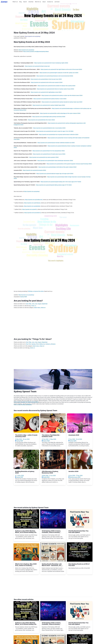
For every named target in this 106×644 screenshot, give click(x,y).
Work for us (38, 2)
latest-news (37, 308)
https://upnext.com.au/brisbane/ (32, 203)
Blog (20, 2)
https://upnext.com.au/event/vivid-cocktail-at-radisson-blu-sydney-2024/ (56, 86)
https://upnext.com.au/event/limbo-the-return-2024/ (41, 120)
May (30, 304)
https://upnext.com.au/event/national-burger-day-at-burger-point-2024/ (55, 174)
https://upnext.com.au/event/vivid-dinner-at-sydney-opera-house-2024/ (55, 89)
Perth (37, 344)
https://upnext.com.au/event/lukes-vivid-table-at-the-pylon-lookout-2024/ (57, 167)
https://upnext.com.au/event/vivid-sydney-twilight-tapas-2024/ (49, 105)
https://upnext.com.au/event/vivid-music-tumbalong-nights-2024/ (51, 63)
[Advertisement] (6, 12)
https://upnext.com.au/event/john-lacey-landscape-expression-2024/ (55, 161)
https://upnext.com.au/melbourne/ (34, 200)
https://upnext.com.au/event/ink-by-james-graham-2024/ (44, 157)
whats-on (34, 306)
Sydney (34, 344)
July (36, 304)
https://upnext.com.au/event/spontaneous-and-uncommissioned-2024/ (55, 76)
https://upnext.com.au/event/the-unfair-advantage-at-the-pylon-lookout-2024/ (60, 113)
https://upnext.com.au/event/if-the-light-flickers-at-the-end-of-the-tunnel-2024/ (61, 69)
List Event (57, 2)
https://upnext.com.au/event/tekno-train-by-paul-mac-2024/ (46, 79)
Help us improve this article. (36, 291)
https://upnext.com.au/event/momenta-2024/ (34, 170)
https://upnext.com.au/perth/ (30, 209)
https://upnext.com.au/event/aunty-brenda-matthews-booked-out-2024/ (56, 143)
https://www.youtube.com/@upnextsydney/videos (36, 51)
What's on (15, 2)
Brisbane (53, 344)
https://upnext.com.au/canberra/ (32, 213)
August (39, 304)
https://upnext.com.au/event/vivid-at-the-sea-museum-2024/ (47, 82)
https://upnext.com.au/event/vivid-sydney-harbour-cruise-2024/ (50, 99)
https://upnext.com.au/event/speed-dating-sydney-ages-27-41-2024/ (54, 185)
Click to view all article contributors (23, 405)
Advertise (31, 2)
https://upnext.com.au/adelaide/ (32, 206)
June (33, 304)
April (27, 304)
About (44, 2)
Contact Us (50, 2)
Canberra (48, 344)
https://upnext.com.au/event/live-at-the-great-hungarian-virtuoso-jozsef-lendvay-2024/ (69, 164)
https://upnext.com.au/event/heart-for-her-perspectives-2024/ (49, 151)
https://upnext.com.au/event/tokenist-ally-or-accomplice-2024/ (49, 128)
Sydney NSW (24, 297)
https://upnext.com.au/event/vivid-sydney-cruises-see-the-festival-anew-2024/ (62, 95)
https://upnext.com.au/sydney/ (33, 36)
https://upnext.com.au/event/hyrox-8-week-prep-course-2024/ (49, 154)
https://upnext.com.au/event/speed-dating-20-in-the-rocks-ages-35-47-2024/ (61, 182)
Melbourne (42, 344)
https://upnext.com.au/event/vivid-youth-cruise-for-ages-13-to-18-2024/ (55, 131)
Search (25, 2)
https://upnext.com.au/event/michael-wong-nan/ (37, 66)
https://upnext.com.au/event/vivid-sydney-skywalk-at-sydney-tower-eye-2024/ (62, 102)
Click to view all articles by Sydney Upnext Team (26, 402)
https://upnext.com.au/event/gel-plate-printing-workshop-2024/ (49, 117)
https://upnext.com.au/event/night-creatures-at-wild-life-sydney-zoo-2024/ (59, 73)
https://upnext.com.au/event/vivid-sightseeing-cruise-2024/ (46, 92)
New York (29, 344)
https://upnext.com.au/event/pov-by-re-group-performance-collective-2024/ (59, 134)
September (45, 304)
